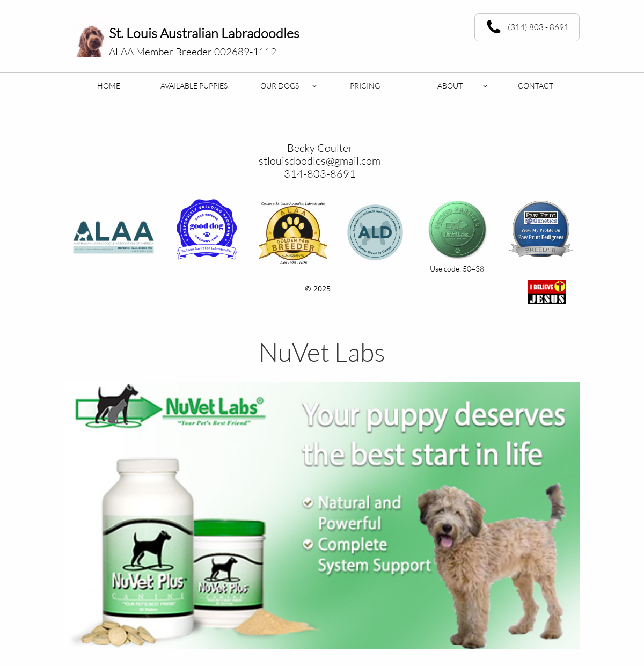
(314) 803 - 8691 (538, 27)
